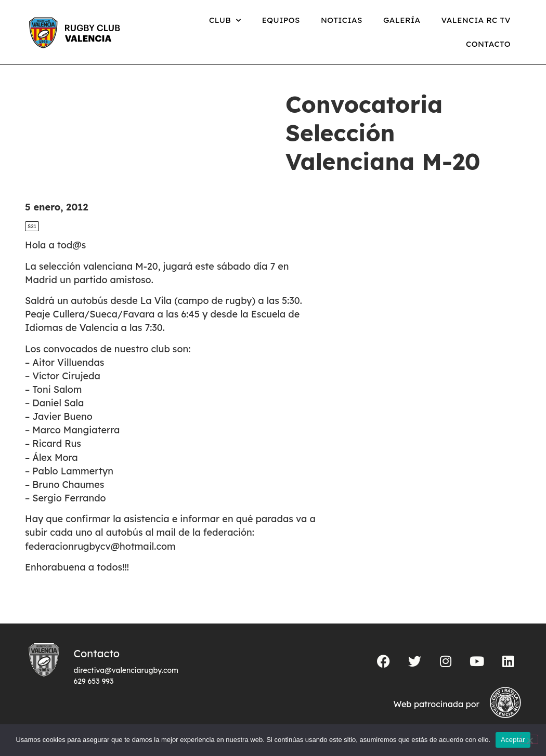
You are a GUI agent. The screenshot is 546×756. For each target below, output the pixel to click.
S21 (32, 226)
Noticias (342, 20)
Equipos (281, 20)
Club (225, 21)
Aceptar (513, 740)
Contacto (488, 44)
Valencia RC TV (476, 20)
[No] (529, 739)
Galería (402, 20)
